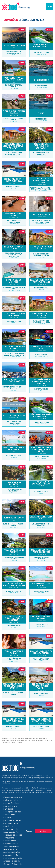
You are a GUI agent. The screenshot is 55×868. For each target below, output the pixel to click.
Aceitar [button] (43, 831)
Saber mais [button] (17, 864)
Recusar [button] (29, 831)
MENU (50, 7)
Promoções (10, 20)
